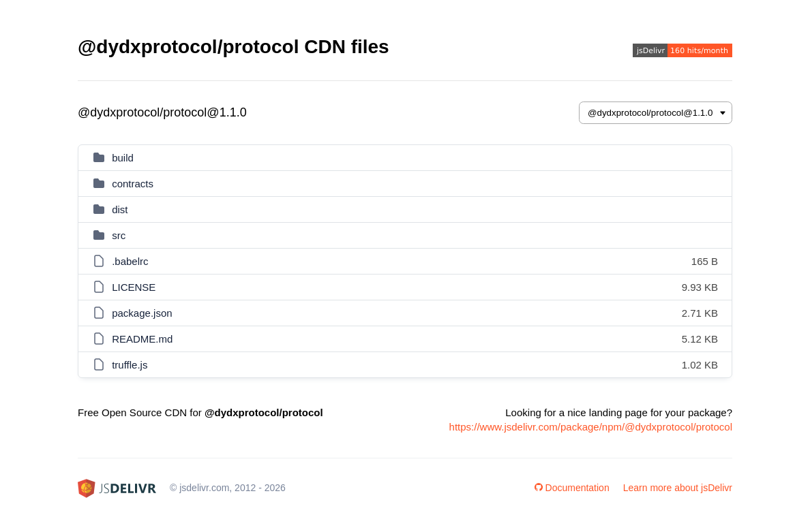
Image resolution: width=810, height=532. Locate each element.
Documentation (572, 488)
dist (120, 209)
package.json (142, 313)
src (119, 235)
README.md (142, 339)
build (123, 158)
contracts (133, 184)
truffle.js (130, 365)
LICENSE (134, 287)
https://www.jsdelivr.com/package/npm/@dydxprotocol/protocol (591, 427)
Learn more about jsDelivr (678, 488)
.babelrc (130, 261)
